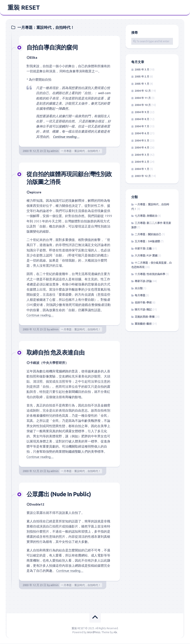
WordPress (94, 632)
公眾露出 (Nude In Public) (60, 494)
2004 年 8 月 (142, 120)
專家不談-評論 (143, 282)
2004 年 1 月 (142, 169)
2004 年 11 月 (143, 98)
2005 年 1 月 (142, 84)
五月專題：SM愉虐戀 (147, 242)
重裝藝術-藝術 (143, 324)
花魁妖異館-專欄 (145, 317)
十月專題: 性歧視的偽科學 (150, 274)
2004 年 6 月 (142, 134)
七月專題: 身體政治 (146, 216)
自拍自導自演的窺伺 (53, 48)
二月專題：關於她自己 (148, 235)
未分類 (139, 289)
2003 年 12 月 (143, 177)
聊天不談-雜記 (143, 310)
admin (54, 151)
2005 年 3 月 (142, 70)
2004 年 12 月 (143, 91)
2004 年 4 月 (142, 148)
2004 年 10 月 (143, 106)
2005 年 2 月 (142, 77)
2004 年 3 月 (142, 155)
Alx (115, 632)
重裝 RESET (24, 8)
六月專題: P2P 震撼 (146, 256)
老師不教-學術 (143, 303)
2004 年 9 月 (142, 113)
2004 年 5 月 (142, 141)
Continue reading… (66, 137)
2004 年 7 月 (142, 127)
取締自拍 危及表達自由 (57, 352)
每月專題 (140, 296)
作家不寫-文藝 (143, 249)
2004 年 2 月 (142, 162)
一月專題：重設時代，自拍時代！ (81, 151)
